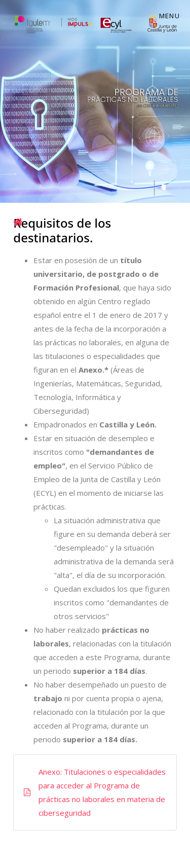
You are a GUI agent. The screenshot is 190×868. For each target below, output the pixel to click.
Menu (169, 16)
